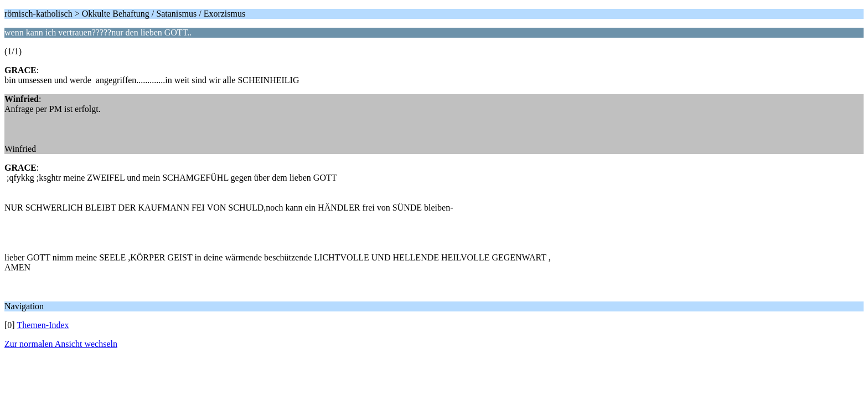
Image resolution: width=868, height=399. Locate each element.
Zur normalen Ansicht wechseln (61, 344)
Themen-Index (43, 325)
